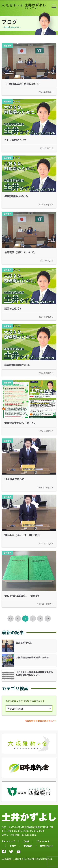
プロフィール (43, 841)
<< (11, 619)
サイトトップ (8, 841)
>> (48, 619)
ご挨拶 (26, 841)
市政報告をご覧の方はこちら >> (40, 721)
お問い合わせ (46, 846)
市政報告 (28, 846)
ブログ (13, 846)
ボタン (54, 6)
